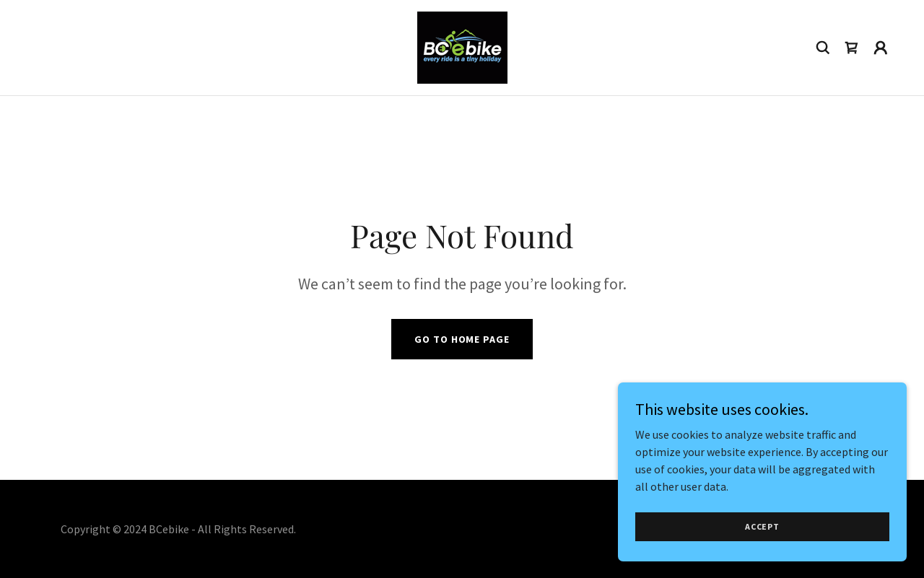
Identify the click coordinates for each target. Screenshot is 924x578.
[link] (462, 46)
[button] (881, 48)
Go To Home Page (462, 339)
